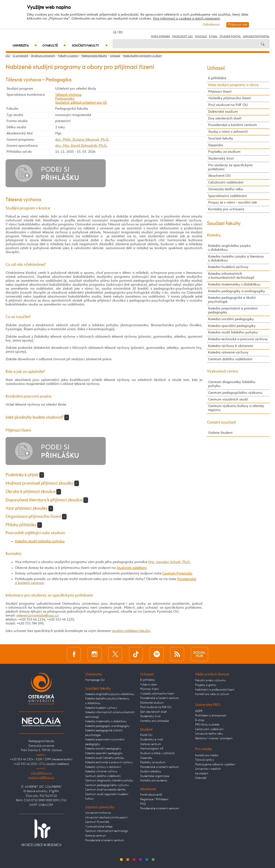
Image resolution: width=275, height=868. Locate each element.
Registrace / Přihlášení (154, 799)
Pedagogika (65, 99)
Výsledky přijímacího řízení (229, 98)
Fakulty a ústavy (68, 56)
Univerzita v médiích (208, 769)
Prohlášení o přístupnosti (211, 716)
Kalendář (201, 778)
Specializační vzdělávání (227, 196)
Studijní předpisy (151, 771)
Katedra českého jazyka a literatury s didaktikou (236, 259)
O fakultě (54, 46)
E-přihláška (217, 78)
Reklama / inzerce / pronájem (214, 738)
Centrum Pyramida (177, 573)
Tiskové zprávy (204, 760)
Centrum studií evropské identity (105, 790)
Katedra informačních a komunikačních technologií (231, 276)
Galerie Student (220, 433)
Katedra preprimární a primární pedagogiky (233, 310)
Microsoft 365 (182, 37)
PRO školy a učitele (207, 725)
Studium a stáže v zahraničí (158, 753)
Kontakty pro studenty (154, 781)
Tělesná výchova (68, 95)
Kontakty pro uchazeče (226, 209)
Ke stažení (202, 774)
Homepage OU (95, 680)
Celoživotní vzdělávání (226, 183)
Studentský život (221, 159)
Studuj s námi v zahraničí (228, 132)
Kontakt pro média (207, 755)
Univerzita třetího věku (226, 189)
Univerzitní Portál (256, 37)
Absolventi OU (219, 176)
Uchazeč (115, 56)
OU (8, 56)
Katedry (214, 235)
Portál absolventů (151, 795)
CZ (115, 32)
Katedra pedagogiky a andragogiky (237, 291)
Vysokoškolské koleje (99, 827)
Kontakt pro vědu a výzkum (212, 694)
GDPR (199, 711)
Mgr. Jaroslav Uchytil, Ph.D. (170, 562)
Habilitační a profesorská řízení (215, 690)
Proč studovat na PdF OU (228, 105)
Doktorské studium (223, 112)
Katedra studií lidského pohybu (40, 541)
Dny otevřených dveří (225, 119)
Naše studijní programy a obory (143, 56)
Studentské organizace (155, 776)
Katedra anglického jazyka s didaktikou (229, 248)
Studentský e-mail (152, 740)
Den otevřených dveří (154, 712)
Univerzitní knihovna (98, 813)
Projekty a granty (206, 685)
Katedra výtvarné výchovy (228, 353)
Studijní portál (230, 37)
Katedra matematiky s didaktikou (234, 285)
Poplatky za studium (224, 152)
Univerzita (25, 46)
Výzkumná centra (222, 371)
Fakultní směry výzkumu (210, 680)
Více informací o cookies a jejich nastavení (186, 19)
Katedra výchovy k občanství (231, 346)
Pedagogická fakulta (94, 56)
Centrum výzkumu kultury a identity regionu (236, 408)
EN (121, 32)
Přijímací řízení (220, 92)
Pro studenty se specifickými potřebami (230, 167)
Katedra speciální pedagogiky (232, 326)
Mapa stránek (160, 37)
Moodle (201, 37)
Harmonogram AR (152, 749)
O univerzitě (20, 56)
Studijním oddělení (132, 568)
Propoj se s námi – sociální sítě (233, 203)
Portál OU (146, 735)
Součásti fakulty (90, 46)
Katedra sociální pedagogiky (231, 319)
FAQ (143, 804)
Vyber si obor (149, 685)
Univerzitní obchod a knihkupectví (106, 818)
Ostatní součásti (221, 422)
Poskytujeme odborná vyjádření (215, 765)
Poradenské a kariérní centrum (233, 125)
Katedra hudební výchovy (228, 267)
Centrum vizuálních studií (228, 400)
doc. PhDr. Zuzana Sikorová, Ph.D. (82, 140)
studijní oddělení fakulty (131, 631)
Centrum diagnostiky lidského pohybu (232, 384)
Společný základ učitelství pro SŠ (81, 103)
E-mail (213, 37)
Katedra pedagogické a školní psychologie (232, 300)
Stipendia (216, 145)
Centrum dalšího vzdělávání (230, 359)
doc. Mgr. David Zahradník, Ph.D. (81, 146)
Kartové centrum (96, 836)
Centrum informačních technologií (107, 831)
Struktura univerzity (43, 56)
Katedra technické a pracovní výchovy (238, 339)
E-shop (200, 720)
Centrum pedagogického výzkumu (235, 393)
